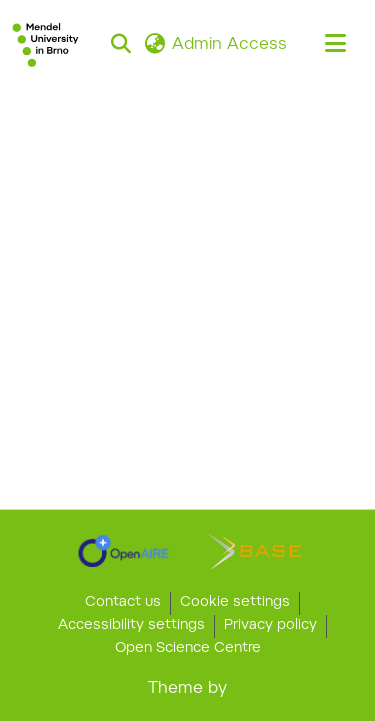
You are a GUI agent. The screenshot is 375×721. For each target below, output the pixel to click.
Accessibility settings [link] (131, 626)
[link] (123, 551)
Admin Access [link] (229, 45)
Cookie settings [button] (235, 603)
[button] (45, 45)
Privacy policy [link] (270, 626)
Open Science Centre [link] (188, 649)
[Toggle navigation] (335, 45)
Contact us (123, 603)
